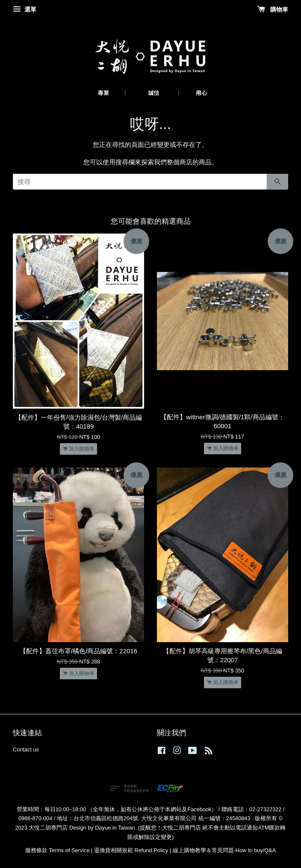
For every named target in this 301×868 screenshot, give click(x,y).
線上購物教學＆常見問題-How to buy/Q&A (224, 850)
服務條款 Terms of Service (57, 850)
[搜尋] (140, 182)
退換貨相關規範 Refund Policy (131, 850)
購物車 (273, 9)
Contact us (26, 750)
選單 (25, 9)
